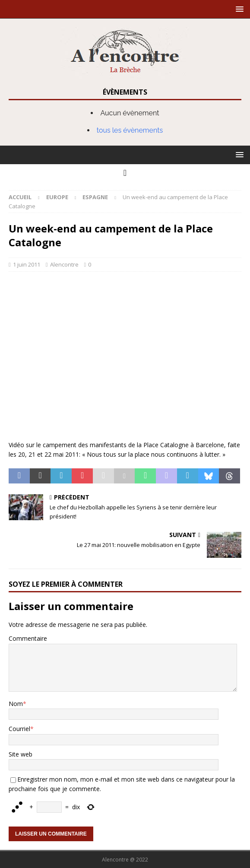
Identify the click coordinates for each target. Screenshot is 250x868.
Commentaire (28, 638)
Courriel (19, 729)
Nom (16, 704)
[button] (238, 9)
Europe (57, 197)
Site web (21, 754)
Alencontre (64, 264)
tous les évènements (130, 130)
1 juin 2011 (27, 264)
